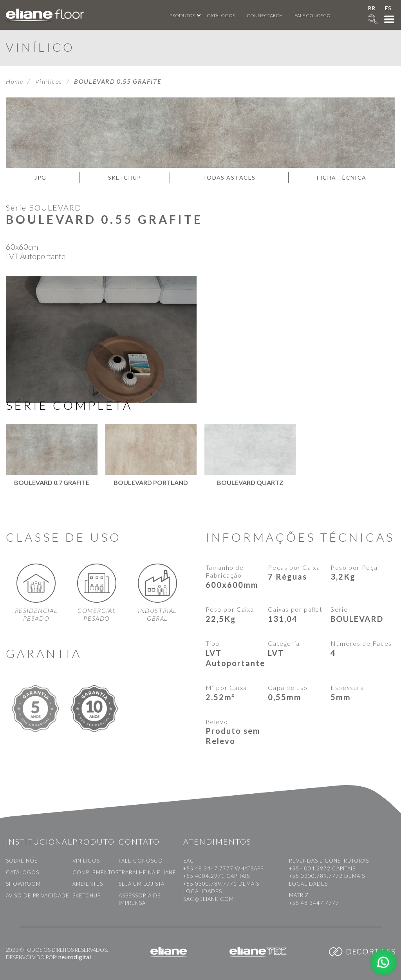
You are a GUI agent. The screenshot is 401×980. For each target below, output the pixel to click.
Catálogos (221, 15)
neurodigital (75, 957)
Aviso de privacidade (38, 895)
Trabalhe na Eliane (147, 872)
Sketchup (87, 895)
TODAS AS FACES (229, 177)
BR (372, 8)
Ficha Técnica (341, 177)
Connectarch (265, 15)
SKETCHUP (125, 177)
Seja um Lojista (142, 884)
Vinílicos (49, 81)
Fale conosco (312, 15)
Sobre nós (22, 861)
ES (388, 8)
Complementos (96, 872)
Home (14, 81)
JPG (40, 177)
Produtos (182, 15)
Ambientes (88, 884)
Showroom (23, 884)
